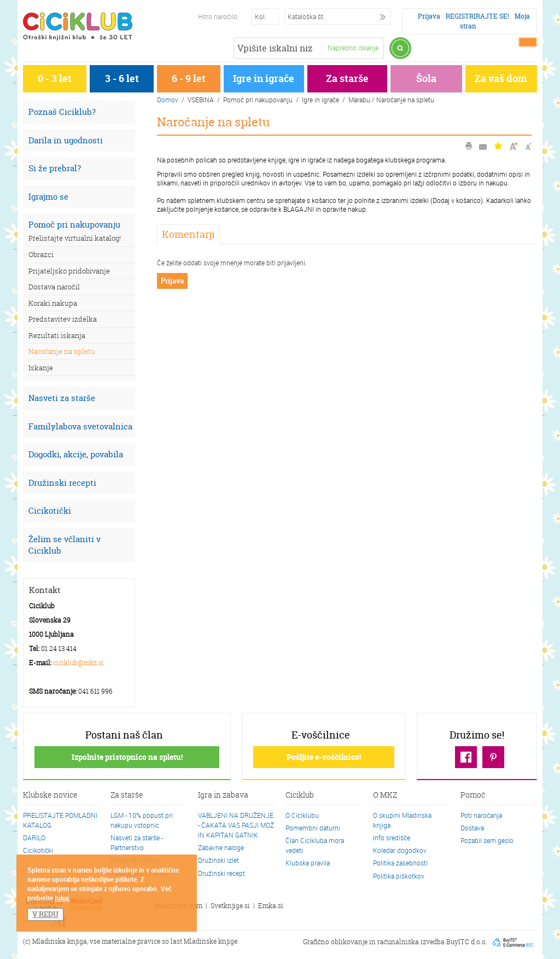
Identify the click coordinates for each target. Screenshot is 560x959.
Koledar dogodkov (400, 850)
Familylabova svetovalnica (80, 426)
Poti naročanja (481, 815)
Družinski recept (221, 873)
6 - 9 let (189, 79)
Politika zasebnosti (400, 863)
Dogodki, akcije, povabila (76, 454)
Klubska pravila (308, 863)
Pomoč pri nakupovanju (74, 225)
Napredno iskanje (353, 48)
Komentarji (188, 234)
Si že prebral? (55, 168)
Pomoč (473, 795)
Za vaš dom (501, 79)
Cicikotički (50, 511)
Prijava (429, 16)
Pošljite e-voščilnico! (324, 757)
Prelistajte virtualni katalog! (75, 238)
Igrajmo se (48, 197)
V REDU (45, 914)
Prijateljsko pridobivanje (69, 271)
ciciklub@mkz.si (78, 663)
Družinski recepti (62, 483)
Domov (168, 100)
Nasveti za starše (62, 398)
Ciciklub (300, 795)
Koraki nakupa (53, 303)
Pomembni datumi (313, 828)
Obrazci (41, 254)
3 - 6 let (122, 79)
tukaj (62, 898)
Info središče (392, 838)
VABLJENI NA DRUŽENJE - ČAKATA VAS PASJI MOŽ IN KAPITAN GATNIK (236, 825)
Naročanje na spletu (62, 351)
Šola (426, 79)
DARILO (34, 838)
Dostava (472, 828)
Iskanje (41, 368)
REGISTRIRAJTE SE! (477, 16)
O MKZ (385, 795)
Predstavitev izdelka (63, 319)
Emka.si (271, 906)
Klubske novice (50, 795)
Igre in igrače (264, 79)
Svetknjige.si (230, 906)
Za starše (347, 79)
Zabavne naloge (221, 847)
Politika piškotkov (399, 876)
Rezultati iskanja (57, 335)
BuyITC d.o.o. (467, 942)
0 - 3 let (55, 79)
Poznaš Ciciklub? (62, 112)
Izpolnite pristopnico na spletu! (127, 757)
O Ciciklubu (302, 815)
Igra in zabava (223, 795)
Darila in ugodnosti (66, 140)
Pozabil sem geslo (487, 840)
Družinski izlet (218, 860)
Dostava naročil (54, 287)
